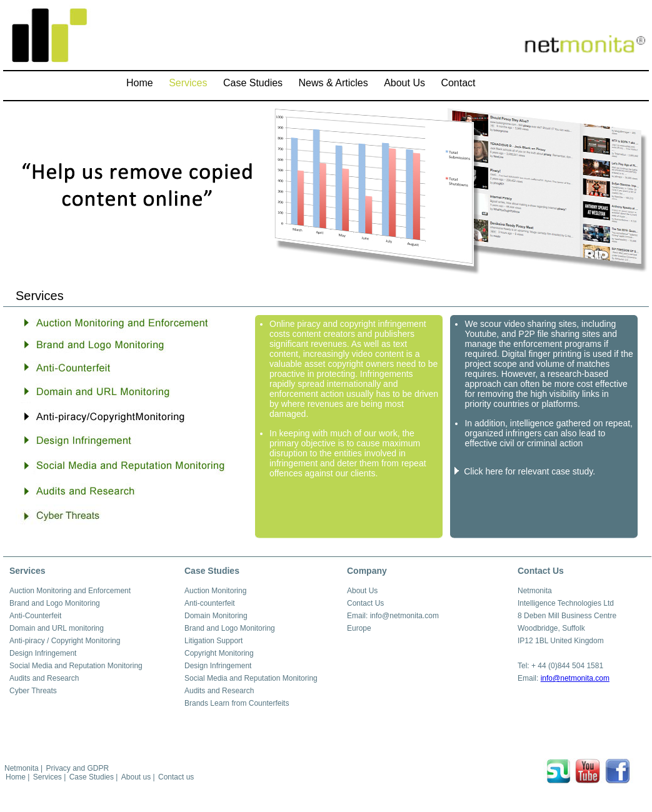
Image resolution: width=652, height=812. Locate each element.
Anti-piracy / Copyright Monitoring (65, 641)
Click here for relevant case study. (529, 471)
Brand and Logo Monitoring (55, 603)
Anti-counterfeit (210, 603)
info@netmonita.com (575, 678)
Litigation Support (213, 641)
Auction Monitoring (215, 591)
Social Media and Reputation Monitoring (76, 666)
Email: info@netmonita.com (393, 616)
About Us (362, 591)
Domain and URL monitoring (57, 628)
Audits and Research (44, 678)
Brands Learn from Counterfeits (237, 703)
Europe (359, 628)
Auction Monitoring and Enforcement (70, 591)
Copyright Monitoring (219, 653)
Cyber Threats (33, 691)
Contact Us (365, 603)
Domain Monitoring (216, 616)
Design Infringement (43, 653)
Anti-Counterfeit (35, 616)
